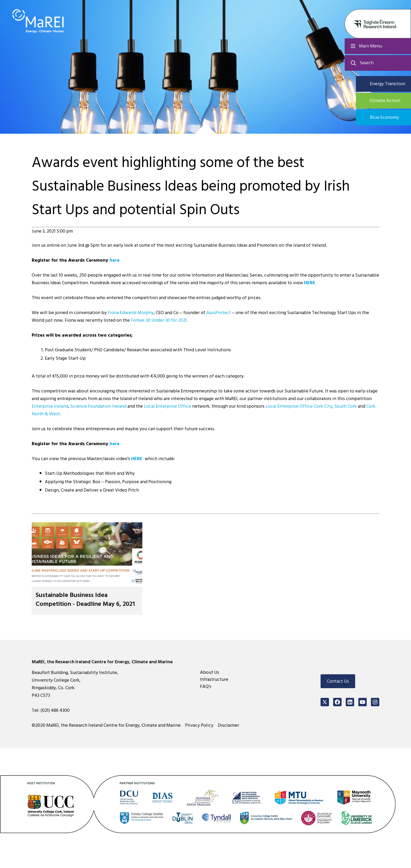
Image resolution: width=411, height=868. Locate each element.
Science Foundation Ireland (98, 406)
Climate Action (385, 101)
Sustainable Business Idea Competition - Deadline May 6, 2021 (85, 599)
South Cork (346, 406)
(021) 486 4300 (55, 710)
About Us (210, 672)
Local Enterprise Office (167, 406)
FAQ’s (206, 686)
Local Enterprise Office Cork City (299, 406)
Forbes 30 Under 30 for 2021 (159, 320)
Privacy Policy (199, 725)
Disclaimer (228, 725)
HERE (310, 283)
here (115, 260)
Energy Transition (388, 84)
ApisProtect (219, 313)
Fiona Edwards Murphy (131, 313)
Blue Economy (384, 117)
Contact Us (338, 681)
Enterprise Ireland (50, 406)
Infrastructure (214, 679)
